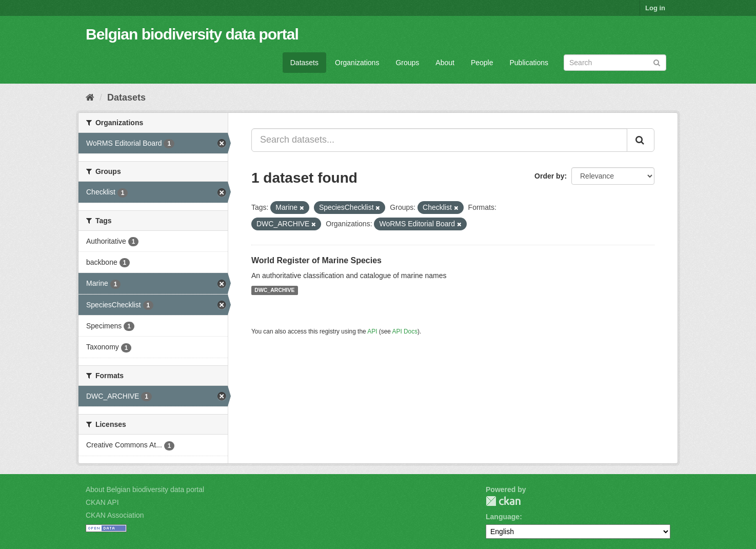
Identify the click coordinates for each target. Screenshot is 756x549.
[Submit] (657, 62)
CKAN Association (115, 515)
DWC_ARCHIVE (274, 290)
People (482, 63)
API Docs (405, 331)
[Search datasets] (615, 63)
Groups (407, 63)
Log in (655, 8)
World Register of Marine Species (316, 260)
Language (503, 517)
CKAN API (102, 502)
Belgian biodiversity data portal (192, 34)
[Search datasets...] (439, 140)
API (372, 331)
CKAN (503, 501)
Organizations (357, 63)
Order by (549, 176)
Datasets (304, 63)
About (445, 63)
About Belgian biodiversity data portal (145, 489)
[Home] (90, 97)
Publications (529, 63)
